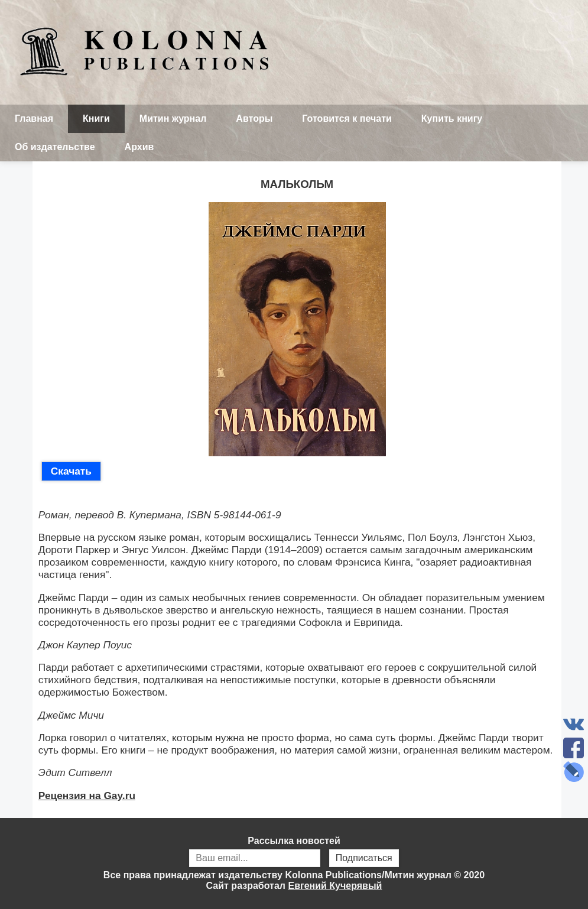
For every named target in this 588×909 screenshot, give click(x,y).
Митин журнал (173, 119)
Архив (139, 147)
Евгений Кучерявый (335, 886)
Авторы (254, 119)
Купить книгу (452, 119)
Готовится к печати (347, 119)
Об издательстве (55, 147)
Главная (34, 119)
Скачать (71, 471)
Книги (96, 119)
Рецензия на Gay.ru (87, 796)
